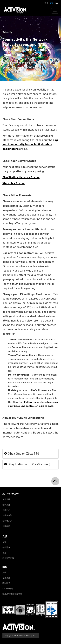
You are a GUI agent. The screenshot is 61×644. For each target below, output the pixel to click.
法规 (4, 573)
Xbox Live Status (14, 184)
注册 (46, 3)
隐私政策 (6, 583)
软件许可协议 (8, 558)
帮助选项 (6, 548)
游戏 (4, 542)
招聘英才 (6, 505)
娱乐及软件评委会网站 (12, 594)
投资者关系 (7, 521)
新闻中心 (6, 510)
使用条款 (6, 578)
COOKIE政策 (8, 589)
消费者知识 (7, 516)
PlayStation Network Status (21, 178)
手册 (4, 553)
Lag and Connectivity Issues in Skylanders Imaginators (30, 145)
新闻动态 (6, 526)
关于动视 (6, 500)
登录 (52, 3)
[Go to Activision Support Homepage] (17, 11)
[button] (57, 3)
